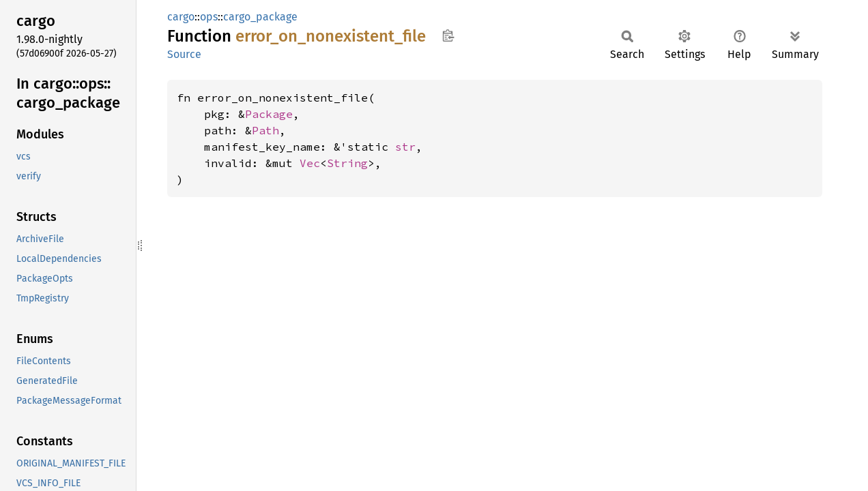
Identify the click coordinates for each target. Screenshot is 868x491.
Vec (310, 163)
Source (184, 54)
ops (209, 17)
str (405, 147)
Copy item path (448, 35)
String (347, 163)
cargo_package (260, 17)
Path (265, 130)
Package (269, 114)
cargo (181, 17)
